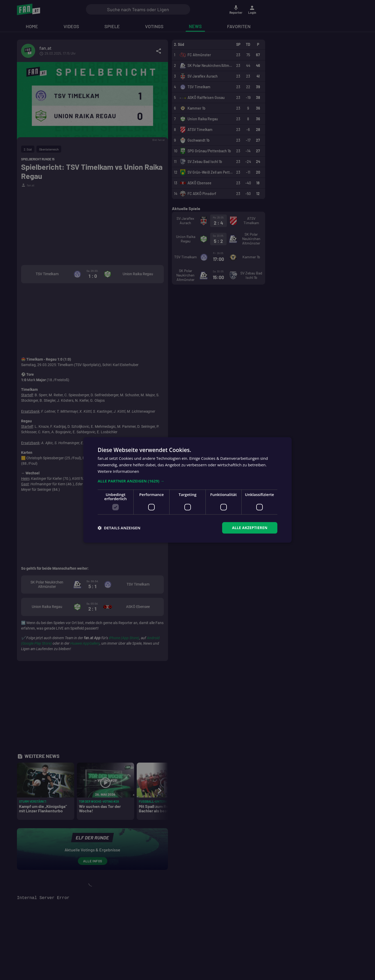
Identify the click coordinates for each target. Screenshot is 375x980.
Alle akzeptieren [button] (250, 528)
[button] (187, 481)
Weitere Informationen (118, 471)
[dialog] (187, 490)
